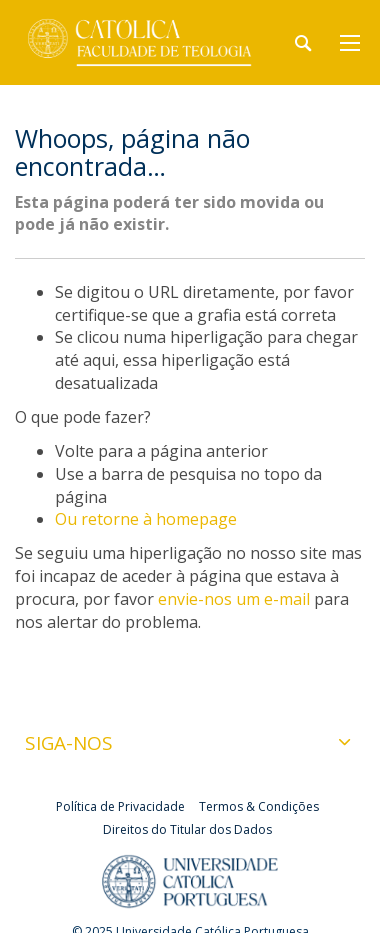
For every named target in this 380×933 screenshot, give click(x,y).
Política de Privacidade (120, 806)
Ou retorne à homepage (146, 519)
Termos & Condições (259, 806)
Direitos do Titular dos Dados (187, 829)
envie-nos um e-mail (234, 599)
